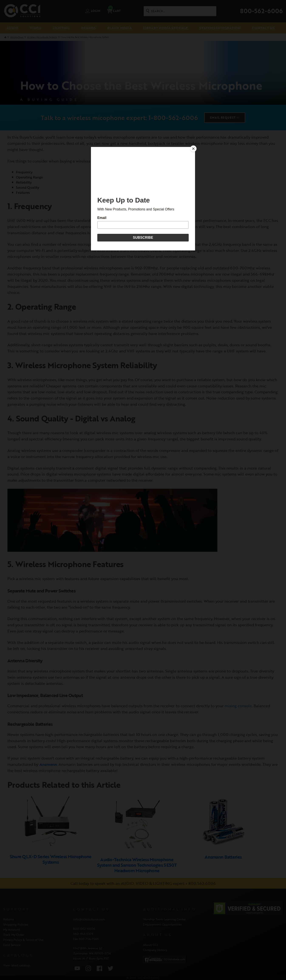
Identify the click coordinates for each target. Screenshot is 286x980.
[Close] (194, 148)
